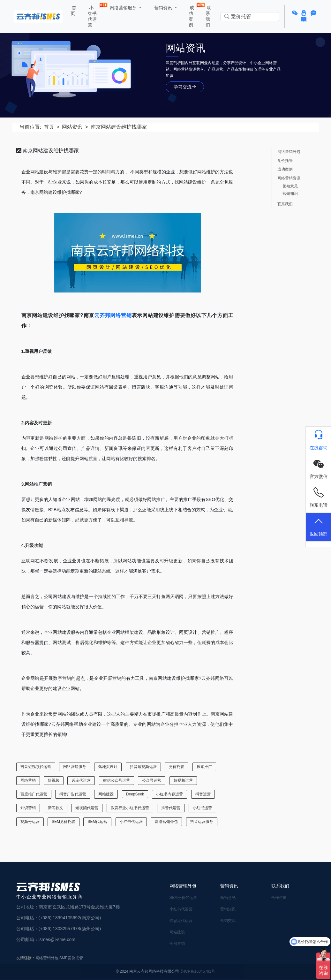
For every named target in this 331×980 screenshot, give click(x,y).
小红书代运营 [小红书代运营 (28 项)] (131, 822)
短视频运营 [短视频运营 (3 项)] (183, 780)
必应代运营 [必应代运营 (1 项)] (81, 780)
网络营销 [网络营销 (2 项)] (28, 780)
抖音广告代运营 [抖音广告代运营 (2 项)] (73, 794)
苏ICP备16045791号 (198, 971)
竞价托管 (285, 161)
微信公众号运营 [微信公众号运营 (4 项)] (117, 780)
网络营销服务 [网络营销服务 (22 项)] (75, 767)
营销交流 (228, 921)
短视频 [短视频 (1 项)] (54, 780)
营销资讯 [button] (163, 8)
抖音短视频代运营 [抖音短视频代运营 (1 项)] (36, 767)
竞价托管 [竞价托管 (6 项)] (177, 767)
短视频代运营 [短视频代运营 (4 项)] (87, 808)
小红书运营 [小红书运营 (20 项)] (202, 808)
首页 (73, 11)
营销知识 (290, 194)
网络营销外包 (289, 152)
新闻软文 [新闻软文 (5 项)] (56, 808)
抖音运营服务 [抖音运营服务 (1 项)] (202, 822)
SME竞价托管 (71, 958)
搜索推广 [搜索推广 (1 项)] (204, 767)
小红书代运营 (94, 15)
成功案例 (193, 15)
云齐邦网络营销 (113, 315)
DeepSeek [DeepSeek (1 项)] (135, 794)
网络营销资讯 (289, 178)
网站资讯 (72, 127)
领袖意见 (290, 186)
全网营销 (177, 944)
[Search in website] (250, 17)
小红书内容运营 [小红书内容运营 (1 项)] (169, 794)
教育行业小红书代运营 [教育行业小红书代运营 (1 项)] (130, 808)
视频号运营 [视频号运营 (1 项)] (30, 822)
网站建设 (177, 932)
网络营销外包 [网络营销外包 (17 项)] (166, 822)
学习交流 (185, 87)
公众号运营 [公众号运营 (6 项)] (152, 780)
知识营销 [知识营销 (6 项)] (28, 808)
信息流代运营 (181, 921)
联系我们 (208, 16)
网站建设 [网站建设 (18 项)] (106, 794)
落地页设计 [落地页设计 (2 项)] (108, 767)
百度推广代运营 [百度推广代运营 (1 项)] (34, 794)
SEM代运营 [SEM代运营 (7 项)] (97, 822)
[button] (296, 13)
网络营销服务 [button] (123, 8)
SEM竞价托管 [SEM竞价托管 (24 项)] (64, 822)
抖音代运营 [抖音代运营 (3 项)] (171, 808)
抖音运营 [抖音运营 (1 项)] (203, 794)
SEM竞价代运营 (183, 898)
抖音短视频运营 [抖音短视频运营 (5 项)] (143, 767)
